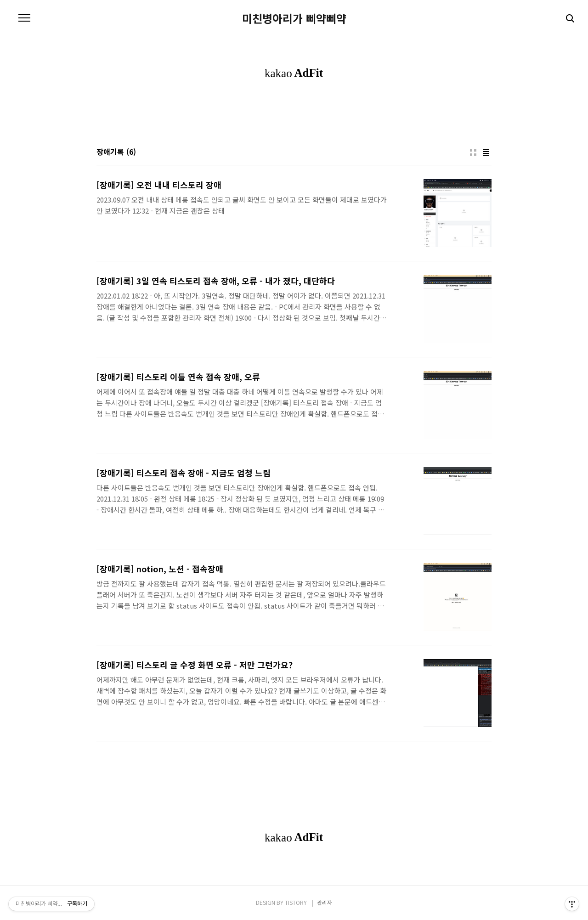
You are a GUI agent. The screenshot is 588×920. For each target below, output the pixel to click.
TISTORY (296, 902)
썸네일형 (473, 152)
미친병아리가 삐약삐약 (294, 18)
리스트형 (486, 152)
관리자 (325, 902)
